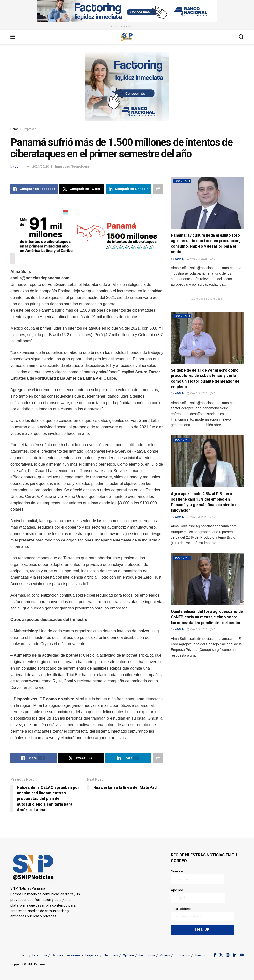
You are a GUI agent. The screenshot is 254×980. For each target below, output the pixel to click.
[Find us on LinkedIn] (235, 955)
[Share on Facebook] (34, 189)
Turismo (201, 955)
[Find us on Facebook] (215, 955)
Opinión (128, 955)
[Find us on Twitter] (221, 955)
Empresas (30, 129)
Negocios (111, 955)
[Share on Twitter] (82, 189)
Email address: (202, 914)
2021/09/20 (41, 166)
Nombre (198, 877)
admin (20, 166)
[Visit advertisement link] (127, 11)
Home (15, 129)
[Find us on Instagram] (228, 955)
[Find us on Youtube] (242, 955)
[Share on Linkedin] (128, 189)
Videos (165, 955)
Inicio (24, 955)
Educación (182, 955)
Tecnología (80, 166)
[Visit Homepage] (127, 37)
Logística (92, 955)
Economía (182, 181)
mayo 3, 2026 (197, 259)
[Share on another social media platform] (158, 189)
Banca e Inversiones (66, 955)
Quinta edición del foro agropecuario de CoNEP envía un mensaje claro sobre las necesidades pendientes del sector (207, 617)
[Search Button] (241, 37)
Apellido (198, 896)
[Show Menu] (13, 37)
